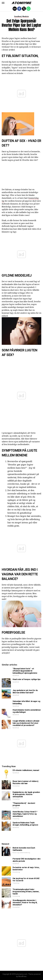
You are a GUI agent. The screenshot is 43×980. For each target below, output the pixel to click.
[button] (3, 3)
